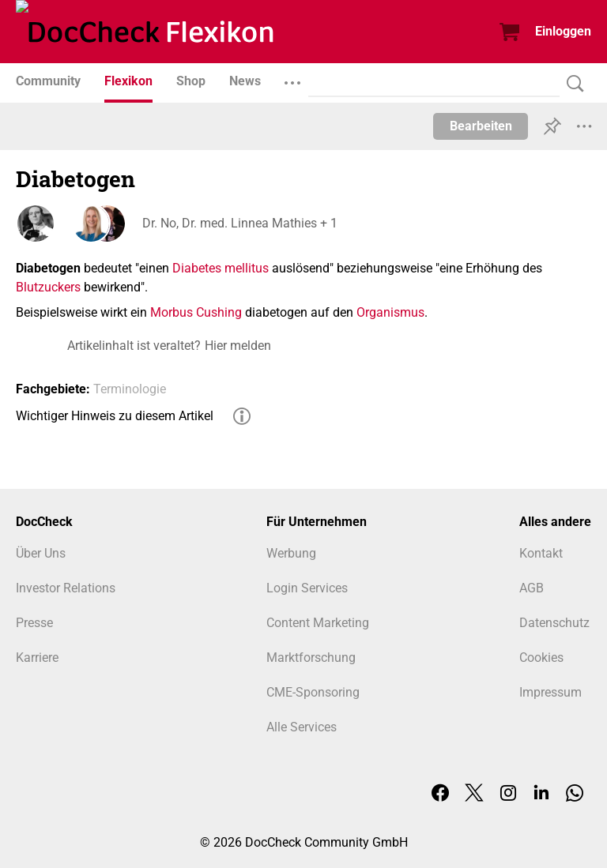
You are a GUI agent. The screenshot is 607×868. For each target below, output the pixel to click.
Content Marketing (318, 623)
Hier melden (238, 346)
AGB (532, 588)
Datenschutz (554, 623)
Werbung (291, 553)
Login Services (307, 588)
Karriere (37, 658)
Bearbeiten (481, 126)
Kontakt (541, 553)
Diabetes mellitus (221, 268)
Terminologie (130, 389)
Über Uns (41, 553)
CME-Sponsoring (313, 692)
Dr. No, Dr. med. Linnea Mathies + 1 (240, 223)
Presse (34, 623)
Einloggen (563, 31)
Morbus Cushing (196, 312)
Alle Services (302, 727)
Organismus (390, 312)
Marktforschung (311, 658)
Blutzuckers (48, 287)
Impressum (550, 692)
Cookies (541, 658)
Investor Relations (66, 588)
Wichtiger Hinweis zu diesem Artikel (115, 416)
